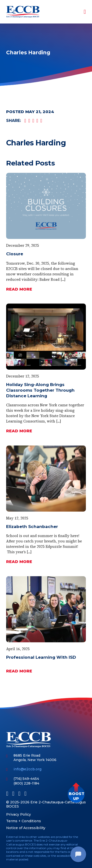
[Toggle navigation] (81, 12)
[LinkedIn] (13, 793)
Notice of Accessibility (26, 828)
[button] (76, 794)
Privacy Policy (19, 814)
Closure (15, 254)
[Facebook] (7, 793)
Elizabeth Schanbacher (32, 527)
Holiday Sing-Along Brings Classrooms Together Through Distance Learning (40, 390)
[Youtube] (20, 793)
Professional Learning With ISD (41, 657)
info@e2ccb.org (27, 769)
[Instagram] (25, 793)
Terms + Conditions (24, 821)
